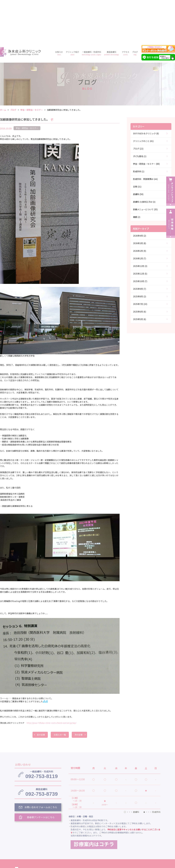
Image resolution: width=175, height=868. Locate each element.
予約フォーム (133, 842)
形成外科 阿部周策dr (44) (145, 137)
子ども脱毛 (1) (140, 114)
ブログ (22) (138, 107)
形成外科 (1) (139, 129)
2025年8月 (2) (139, 254)
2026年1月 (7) (139, 216)
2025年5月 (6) (139, 277)
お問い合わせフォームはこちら (41, 765)
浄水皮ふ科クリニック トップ (84, 829)
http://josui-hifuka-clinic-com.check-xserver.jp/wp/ (51, 681)
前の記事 (41, 693)
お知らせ (59, 11)
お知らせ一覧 (60, 693)
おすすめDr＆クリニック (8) (146, 91)
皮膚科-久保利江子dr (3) (144, 160)
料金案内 (87, 842)
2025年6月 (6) (139, 270)
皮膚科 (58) (138, 152)
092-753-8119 (42, 732)
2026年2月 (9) (139, 209)
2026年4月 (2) (139, 194)
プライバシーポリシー (109, 842)
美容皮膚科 (111, 11)
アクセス (125, 11)
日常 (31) (137, 145)
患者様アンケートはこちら (41, 775)
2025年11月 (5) (140, 232)
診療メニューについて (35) (145, 167)
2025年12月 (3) (140, 224)
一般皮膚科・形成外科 (92, 11)
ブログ (135, 11)
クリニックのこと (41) (143, 99)
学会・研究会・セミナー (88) (146, 122)
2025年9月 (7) (139, 247)
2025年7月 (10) (140, 262)
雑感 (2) (137, 175)
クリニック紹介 (72, 11)
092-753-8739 (42, 750)
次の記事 (79, 693)
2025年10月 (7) (140, 239)
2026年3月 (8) (139, 201)
